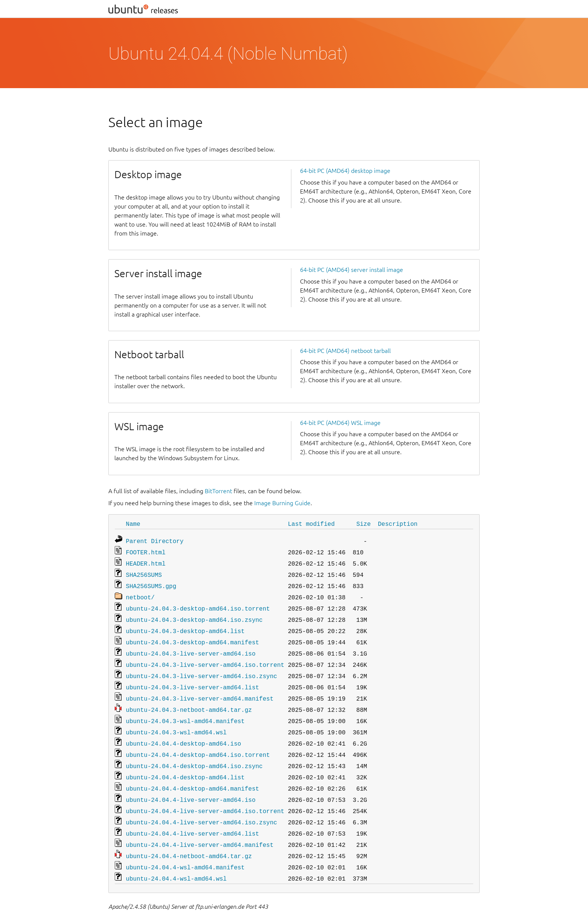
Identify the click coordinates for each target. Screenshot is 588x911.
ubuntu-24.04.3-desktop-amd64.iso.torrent (198, 603)
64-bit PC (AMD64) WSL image (340, 423)
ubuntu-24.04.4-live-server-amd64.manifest (200, 824)
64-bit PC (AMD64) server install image (352, 270)
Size (363, 524)
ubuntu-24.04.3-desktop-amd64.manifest (193, 635)
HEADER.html (146, 561)
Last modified (311, 524)
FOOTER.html (146, 551)
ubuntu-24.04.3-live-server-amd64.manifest (200, 687)
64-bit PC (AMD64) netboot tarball (345, 351)
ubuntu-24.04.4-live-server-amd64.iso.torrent (205, 792)
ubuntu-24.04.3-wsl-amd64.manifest (185, 708)
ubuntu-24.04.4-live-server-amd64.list (193, 813)
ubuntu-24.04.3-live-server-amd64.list (193, 677)
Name (133, 524)
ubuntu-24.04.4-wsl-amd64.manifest (185, 845)
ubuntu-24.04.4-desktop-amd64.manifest (193, 771)
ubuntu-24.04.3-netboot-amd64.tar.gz (189, 698)
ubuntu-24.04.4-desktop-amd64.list (185, 761)
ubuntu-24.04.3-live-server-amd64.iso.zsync (202, 666)
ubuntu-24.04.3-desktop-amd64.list (185, 624)
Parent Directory (155, 540)
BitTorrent (218, 491)
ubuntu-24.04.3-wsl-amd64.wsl (176, 719)
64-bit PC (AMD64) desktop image (345, 171)
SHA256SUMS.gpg (151, 582)
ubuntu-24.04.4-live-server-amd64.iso (191, 782)
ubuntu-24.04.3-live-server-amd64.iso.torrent (205, 656)
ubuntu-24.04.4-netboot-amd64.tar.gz (189, 834)
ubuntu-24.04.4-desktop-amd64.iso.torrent (198, 740)
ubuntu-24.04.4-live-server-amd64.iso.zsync (202, 803)
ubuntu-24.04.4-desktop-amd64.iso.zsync (194, 750)
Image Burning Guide (282, 503)
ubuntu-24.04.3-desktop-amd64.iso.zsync (194, 614)
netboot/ (140, 593)
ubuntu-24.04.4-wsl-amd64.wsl (176, 855)
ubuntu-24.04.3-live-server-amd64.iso (191, 645)
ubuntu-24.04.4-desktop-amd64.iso (184, 729)
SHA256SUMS (144, 572)
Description (398, 524)
